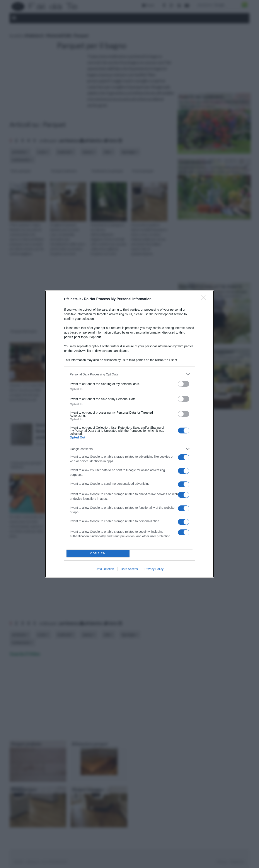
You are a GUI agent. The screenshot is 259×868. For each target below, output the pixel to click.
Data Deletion (105, 569)
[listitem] (129, 374)
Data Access (129, 569)
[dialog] (129, 434)
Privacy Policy (154, 569)
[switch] (184, 384)
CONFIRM (98, 554)
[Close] (205, 299)
